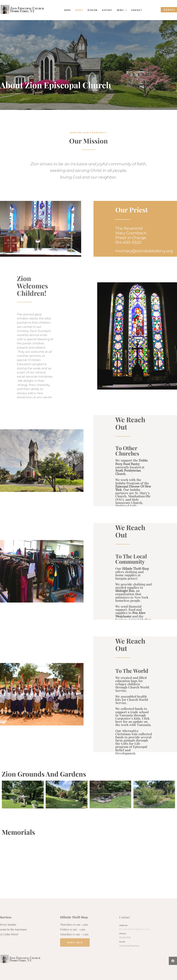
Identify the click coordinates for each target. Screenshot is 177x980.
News (122, 10)
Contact (137, 10)
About (79, 10)
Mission (93, 10)
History (107, 10)
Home (68, 10)
